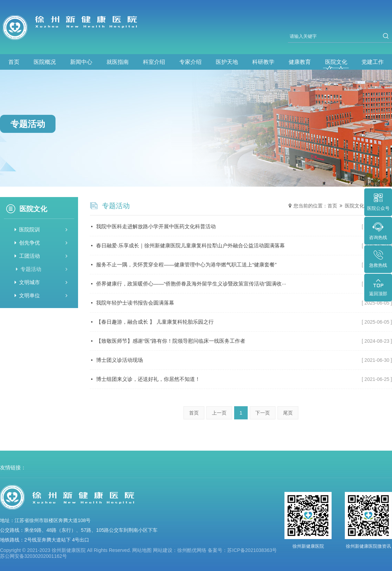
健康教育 (300, 62)
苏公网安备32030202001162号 (33, 556)
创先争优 (41, 243)
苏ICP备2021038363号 (252, 550)
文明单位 (41, 295)
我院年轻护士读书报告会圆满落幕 (241, 303)
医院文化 (336, 62)
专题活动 (41, 269)
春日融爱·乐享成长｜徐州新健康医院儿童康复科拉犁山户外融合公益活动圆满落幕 (241, 246)
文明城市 (41, 282)
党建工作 (373, 62)
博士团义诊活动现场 (241, 360)
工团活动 (41, 256)
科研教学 (263, 62)
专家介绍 (190, 62)
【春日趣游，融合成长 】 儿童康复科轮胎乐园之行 (241, 322)
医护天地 (227, 62)
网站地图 (142, 550)
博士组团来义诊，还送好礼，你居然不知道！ (241, 379)
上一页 (219, 413)
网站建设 (163, 550)
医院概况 (45, 62)
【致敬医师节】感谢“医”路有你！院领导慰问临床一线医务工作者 (241, 341)
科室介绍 (154, 62)
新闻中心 (81, 62)
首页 (14, 62)
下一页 (263, 413)
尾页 (288, 413)
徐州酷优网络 (192, 550)
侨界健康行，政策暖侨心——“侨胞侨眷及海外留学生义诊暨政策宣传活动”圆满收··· (241, 284)
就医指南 (118, 62)
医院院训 (41, 229)
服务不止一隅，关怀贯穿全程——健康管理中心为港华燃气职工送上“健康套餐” (241, 265)
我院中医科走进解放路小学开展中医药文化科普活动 (241, 227)
